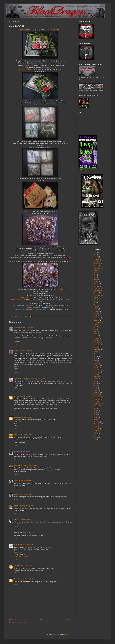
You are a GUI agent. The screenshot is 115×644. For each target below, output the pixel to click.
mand (16, 565)
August (96, 270)
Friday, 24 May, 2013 (29, 533)
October (96, 252)
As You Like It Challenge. (22, 557)
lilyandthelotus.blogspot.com (23, 379)
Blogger (65, 634)
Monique (17, 506)
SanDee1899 (18, 465)
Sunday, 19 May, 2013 (25, 481)
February (97, 259)
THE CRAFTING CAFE (24, 297)
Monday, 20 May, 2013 (27, 506)
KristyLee (17, 350)
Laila (16, 434)
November (97, 264)
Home (41, 619)
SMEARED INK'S (50, 67)
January (96, 261)
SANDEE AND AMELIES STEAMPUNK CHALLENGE (30, 310)
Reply (16, 344)
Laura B (17, 519)
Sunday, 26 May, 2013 (26, 545)
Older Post (68, 619)
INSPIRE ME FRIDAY (34, 307)
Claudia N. (17, 328)
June (96, 255)
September (97, 268)
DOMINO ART (28, 211)
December (97, 289)
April (95, 279)
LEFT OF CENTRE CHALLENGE (23, 305)
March (96, 257)
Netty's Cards (18, 553)
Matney (16, 452)
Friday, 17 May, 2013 (27, 328)
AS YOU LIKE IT (16, 299)
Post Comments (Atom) (24, 622)
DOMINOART (24, 30)
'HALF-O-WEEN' (55, 30)
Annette (17, 545)
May (95, 277)
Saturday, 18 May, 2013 (25, 417)
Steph (16, 481)
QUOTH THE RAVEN (26, 69)
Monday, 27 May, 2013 (25, 565)
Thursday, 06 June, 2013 (26, 579)
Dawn (16, 417)
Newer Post (13, 619)
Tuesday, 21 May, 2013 (27, 519)
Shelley (17, 396)
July (95, 273)
